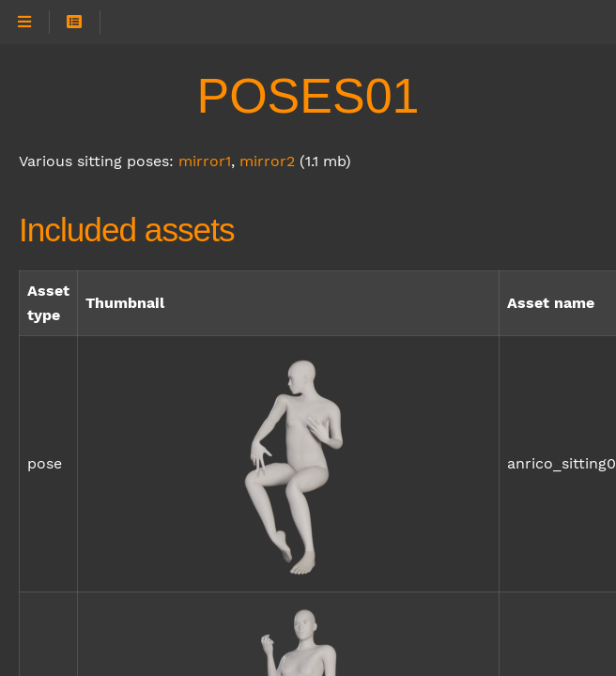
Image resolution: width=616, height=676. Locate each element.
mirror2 (267, 161)
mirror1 (205, 161)
